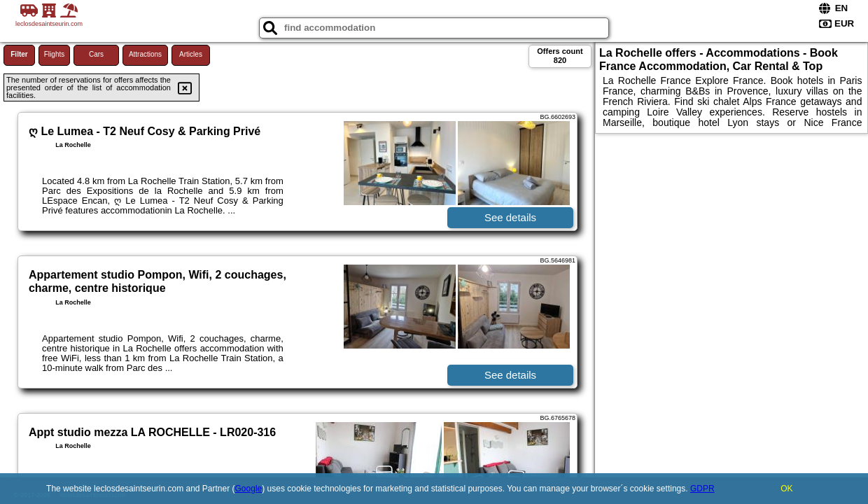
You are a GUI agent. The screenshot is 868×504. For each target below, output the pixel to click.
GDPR (702, 489)
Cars (96, 54)
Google (249, 489)
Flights (54, 54)
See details (510, 217)
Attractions (145, 54)
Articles (191, 54)
